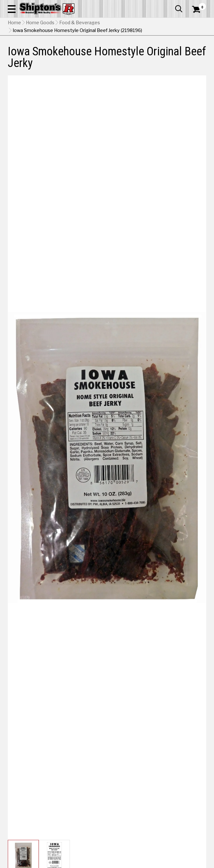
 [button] (179, 9)
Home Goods (40, 23)
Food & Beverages (80, 23)
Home (14, 23)
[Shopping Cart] (199, 9)
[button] (12, 9)
